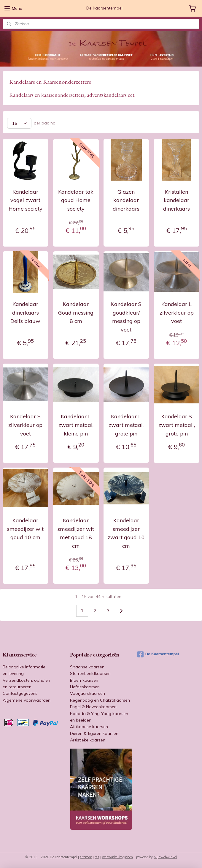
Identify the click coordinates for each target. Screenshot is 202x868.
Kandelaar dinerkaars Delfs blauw (25, 313)
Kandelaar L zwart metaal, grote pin (126, 425)
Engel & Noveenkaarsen (93, 707)
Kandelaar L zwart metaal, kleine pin (76, 425)
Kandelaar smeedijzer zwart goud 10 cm (126, 533)
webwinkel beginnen (117, 857)
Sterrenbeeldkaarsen (90, 673)
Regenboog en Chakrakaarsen (100, 700)
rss (97, 857)
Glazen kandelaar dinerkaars (126, 200)
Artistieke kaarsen (88, 740)
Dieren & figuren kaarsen (94, 733)
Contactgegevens (20, 693)
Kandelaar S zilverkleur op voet (25, 425)
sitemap (86, 857)
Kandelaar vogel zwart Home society (26, 200)
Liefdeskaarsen (85, 687)
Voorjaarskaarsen (88, 693)
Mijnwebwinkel (165, 857)
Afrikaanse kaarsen (89, 727)
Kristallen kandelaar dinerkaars (176, 200)
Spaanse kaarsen (87, 667)
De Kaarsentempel (158, 654)
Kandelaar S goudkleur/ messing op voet (126, 317)
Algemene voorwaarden (27, 700)
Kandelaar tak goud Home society (76, 200)
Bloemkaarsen (84, 680)
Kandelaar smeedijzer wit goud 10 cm (25, 529)
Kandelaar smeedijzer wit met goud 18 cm (76, 533)
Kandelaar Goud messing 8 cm (76, 313)
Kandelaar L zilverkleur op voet (177, 313)
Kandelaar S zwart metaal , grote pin (177, 425)
